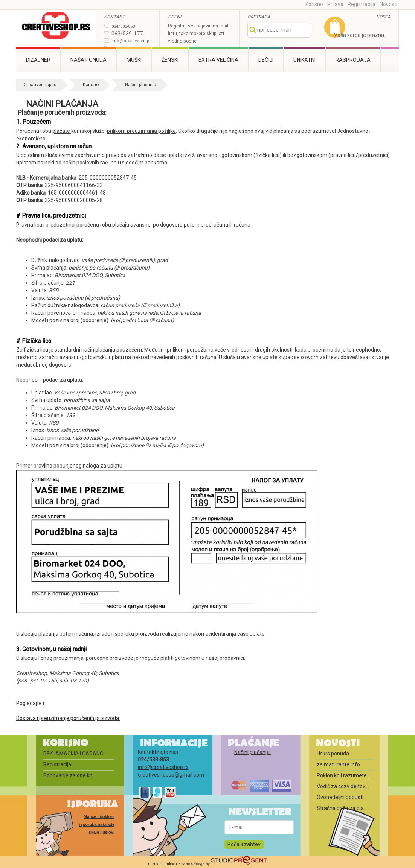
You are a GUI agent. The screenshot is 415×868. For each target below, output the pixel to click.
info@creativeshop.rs (133, 41)
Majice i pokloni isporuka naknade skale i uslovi (97, 824)
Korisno (314, 4)
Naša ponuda (88, 60)
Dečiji (266, 60)
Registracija (362, 4)
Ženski (170, 60)
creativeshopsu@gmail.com (171, 775)
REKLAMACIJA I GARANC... (75, 754)
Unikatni (304, 60)
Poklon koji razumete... (343, 775)
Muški (134, 60)
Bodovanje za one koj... (70, 775)
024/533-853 (123, 27)
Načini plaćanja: (253, 752)
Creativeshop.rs (40, 85)
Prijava (335, 4)
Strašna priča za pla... (342, 808)
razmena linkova (162, 864)
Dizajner (38, 60)
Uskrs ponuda (333, 754)
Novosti (388, 4)
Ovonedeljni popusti (340, 797)
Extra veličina (218, 60)
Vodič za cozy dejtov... (343, 786)
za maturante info (338, 764)
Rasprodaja (353, 60)
